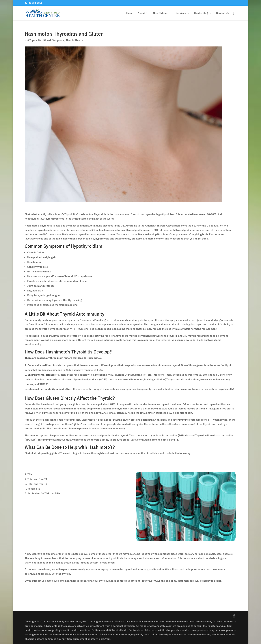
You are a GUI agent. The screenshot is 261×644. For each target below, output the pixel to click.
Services (181, 13)
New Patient (160, 13)
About (141, 13)
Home (130, 13)
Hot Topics (31, 40)
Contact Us (223, 13)
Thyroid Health (74, 40)
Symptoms (58, 40)
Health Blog (201, 13)
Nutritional (45, 40)
